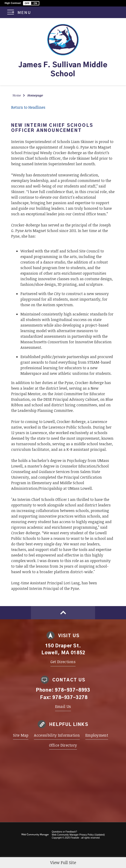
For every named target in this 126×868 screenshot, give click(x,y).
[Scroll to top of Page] (63, 613)
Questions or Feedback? (64, 832)
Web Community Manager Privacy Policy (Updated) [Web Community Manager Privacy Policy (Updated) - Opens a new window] (78, 835)
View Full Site (63, 862)
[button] (31, 3)
